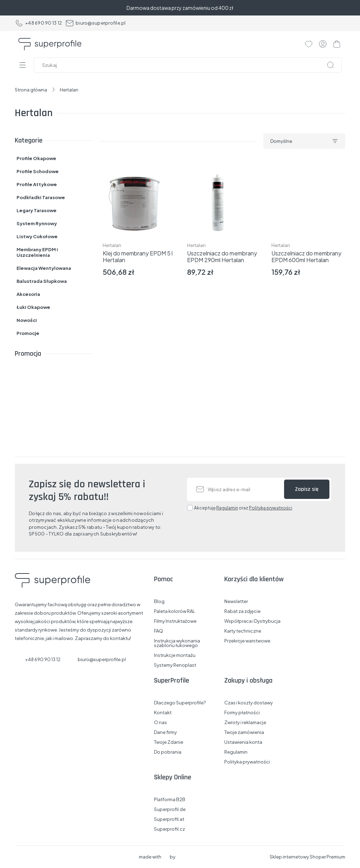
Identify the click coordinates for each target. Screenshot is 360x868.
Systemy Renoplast (175, 665)
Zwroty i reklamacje (245, 723)
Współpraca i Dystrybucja (252, 621)
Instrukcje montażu (175, 655)
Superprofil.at (169, 819)
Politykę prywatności (271, 508)
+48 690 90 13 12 (38, 23)
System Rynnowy (37, 223)
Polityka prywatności (247, 762)
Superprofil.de (170, 809)
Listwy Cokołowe (37, 236)
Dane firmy (165, 732)
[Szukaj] (330, 65)
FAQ (159, 631)
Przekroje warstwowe (247, 641)
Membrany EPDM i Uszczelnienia (37, 252)
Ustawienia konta (243, 742)
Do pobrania (168, 752)
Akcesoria (28, 294)
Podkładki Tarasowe (41, 197)
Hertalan (112, 245)
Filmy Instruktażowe (175, 621)
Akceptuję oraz (243, 508)
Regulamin (227, 508)
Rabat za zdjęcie (242, 611)
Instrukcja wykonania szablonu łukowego (177, 643)
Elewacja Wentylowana (44, 268)
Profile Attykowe (37, 184)
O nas (160, 723)
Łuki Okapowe (33, 307)
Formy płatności (242, 713)
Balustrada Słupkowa (42, 281)
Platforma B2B (170, 800)
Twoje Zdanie (169, 742)
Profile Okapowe (36, 158)
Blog (159, 601)
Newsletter (236, 601)
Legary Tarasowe (37, 210)
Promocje (28, 333)
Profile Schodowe (38, 171)
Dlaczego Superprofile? (180, 703)
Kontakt (163, 713)
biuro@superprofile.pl (95, 23)
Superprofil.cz (169, 829)
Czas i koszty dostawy (249, 703)
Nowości (27, 320)
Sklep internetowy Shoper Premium (307, 857)
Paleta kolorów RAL (175, 611)
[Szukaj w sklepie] (189, 65)
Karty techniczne (243, 631)
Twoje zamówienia (244, 732)
